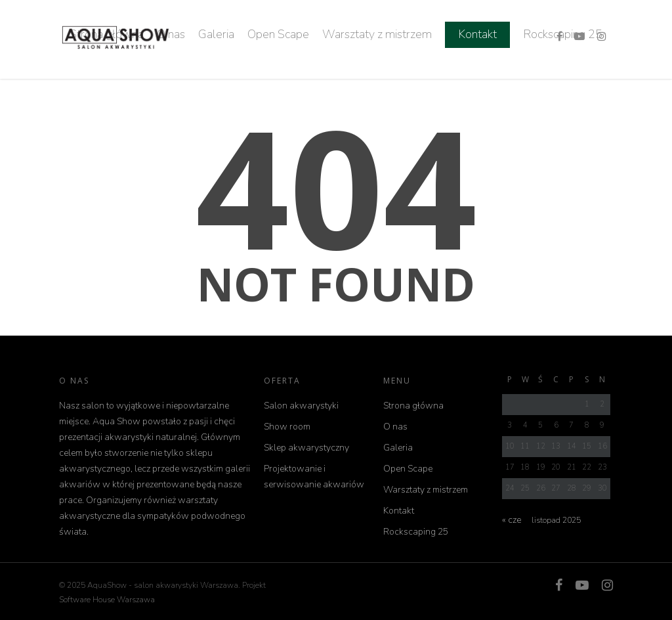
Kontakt (477, 34)
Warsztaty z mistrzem (377, 34)
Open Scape (278, 34)
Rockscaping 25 (416, 532)
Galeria (216, 34)
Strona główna (413, 406)
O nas (395, 427)
